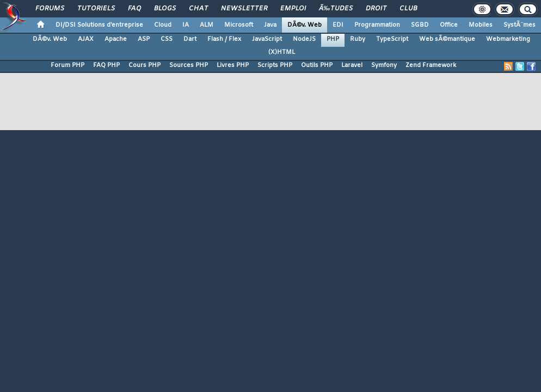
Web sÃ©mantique (447, 39)
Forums (50, 9)
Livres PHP (233, 65)
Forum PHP (67, 65)
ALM (207, 25)
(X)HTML (282, 52)
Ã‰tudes (336, 9)
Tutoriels (96, 9)
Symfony (384, 65)
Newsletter (244, 9)
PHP (333, 39)
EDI (338, 25)
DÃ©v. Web (305, 25)
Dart (190, 39)
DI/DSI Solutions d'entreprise (99, 25)
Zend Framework (431, 65)
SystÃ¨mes (520, 25)
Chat (198, 9)
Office (449, 25)
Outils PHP (317, 65)
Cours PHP (145, 65)
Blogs (165, 9)
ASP (144, 39)
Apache (116, 39)
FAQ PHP (106, 65)
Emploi (293, 9)
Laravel (352, 65)
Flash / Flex (224, 39)
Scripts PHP (275, 65)
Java (270, 25)
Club (408, 9)
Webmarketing (508, 39)
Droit (376, 9)
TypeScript (392, 39)
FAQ (134, 9)
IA (186, 25)
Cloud (163, 25)
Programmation (377, 25)
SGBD (420, 25)
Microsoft (239, 25)
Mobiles (481, 25)
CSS (167, 39)
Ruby (358, 39)
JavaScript (267, 39)
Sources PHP (189, 65)
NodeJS (304, 39)
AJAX (86, 39)
